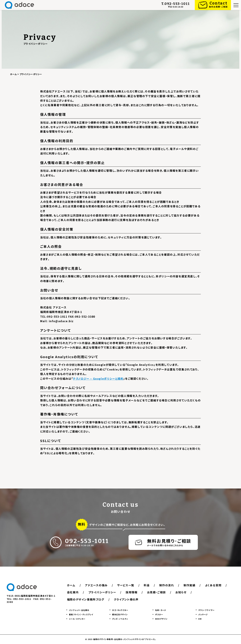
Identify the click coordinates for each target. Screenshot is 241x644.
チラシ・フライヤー (206, 610)
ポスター (159, 614)
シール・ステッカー (77, 619)
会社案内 (73, 592)
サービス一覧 (126, 585)
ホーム (71, 585)
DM (200, 619)
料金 (147, 585)
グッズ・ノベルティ (120, 619)
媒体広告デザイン (120, 614)
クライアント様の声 (126, 599)
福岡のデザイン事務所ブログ (86, 599)
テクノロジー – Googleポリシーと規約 (98, 379)
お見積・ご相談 (157, 592)
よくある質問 (214, 585)
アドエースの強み (96, 585)
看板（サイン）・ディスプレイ (81, 614)
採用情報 (132, 592)
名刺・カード (161, 610)
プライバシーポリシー (102, 592)
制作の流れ (167, 585)
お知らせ (181, 592)
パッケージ (203, 614)
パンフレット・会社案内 (79, 610)
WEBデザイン (161, 619)
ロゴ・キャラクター (120, 610)
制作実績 (190, 585)
